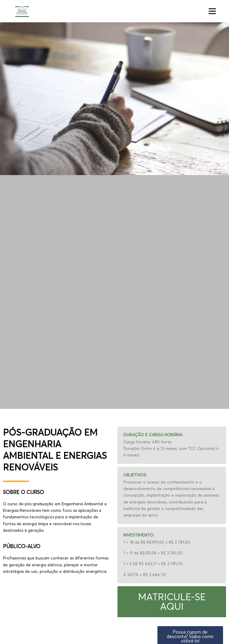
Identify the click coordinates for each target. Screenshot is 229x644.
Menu (212, 11)
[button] (172, 602)
